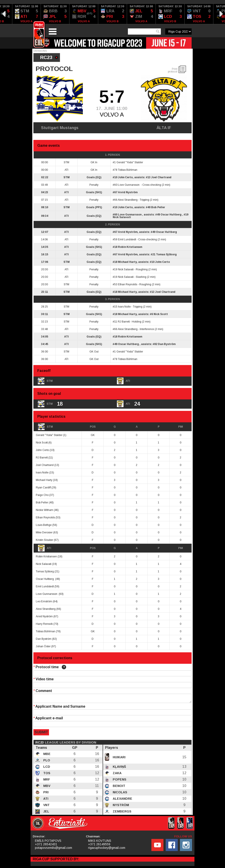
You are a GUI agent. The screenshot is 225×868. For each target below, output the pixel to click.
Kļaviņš (119, 768)
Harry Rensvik (44, 624)
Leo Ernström (44, 601)
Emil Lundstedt (127, 239)
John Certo (125, 177)
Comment (43, 691)
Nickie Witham (44, 510)
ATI (44, 548)
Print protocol (173, 70)
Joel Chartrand (161, 177)
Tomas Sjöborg (166, 254)
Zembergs (122, 813)
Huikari (119, 759)
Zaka (117, 774)
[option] (27, 14)
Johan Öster (43, 646)
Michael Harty (127, 262)
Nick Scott (161, 314)
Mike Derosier (44, 532)
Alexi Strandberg (128, 200)
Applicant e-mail (48, 719)
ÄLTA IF (164, 128)
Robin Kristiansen (130, 247)
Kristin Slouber (44, 540)
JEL (46, 813)
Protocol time (50, 667)
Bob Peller (158, 207)
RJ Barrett (124, 322)
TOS (46, 774)
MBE (46, 755)
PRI (45, 794)
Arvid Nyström (128, 192)
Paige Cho (42, 495)
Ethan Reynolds (128, 284)
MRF (46, 781)
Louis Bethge (44, 525)
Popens (119, 781)
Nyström (120, 806)
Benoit (119, 787)
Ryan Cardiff (43, 488)
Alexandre (122, 800)
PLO (46, 762)
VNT (46, 806)
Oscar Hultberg (171, 215)
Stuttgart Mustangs (60, 128)
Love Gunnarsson (129, 185)
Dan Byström (167, 344)
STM (45, 427)
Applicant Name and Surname (59, 708)
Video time (44, 679)
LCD (46, 768)
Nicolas (120, 794)
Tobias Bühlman (128, 170)
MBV (46, 787)
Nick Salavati (122, 217)
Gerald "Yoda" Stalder (130, 162)
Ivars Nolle (124, 307)
